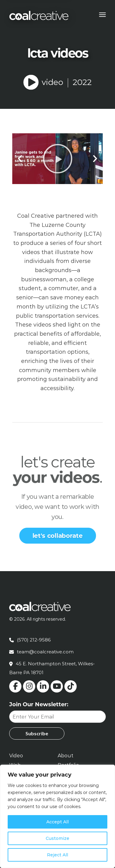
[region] (57, 816)
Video (16, 756)
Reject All (57, 855)
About (65, 756)
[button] (20, 159)
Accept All (57, 822)
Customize (57, 838)
